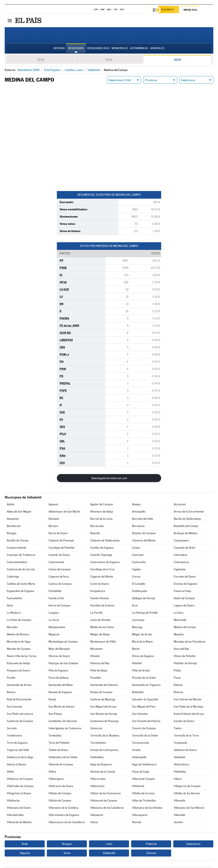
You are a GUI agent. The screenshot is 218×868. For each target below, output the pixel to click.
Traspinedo (180, 743)
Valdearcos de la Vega (20, 758)
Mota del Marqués (59, 649)
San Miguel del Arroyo (103, 707)
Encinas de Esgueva (186, 584)
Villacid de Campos (143, 780)
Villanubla (180, 801)
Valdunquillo (139, 758)
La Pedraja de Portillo (145, 613)
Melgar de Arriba (142, 635)
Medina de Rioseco (18, 635)
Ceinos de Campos (60, 570)
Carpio (136, 548)
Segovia (25, 854)
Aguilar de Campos (102, 505)
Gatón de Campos (184, 599)
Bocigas (12, 534)
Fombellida (55, 592)
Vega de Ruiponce (101, 765)
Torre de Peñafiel (59, 743)
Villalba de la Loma (143, 794)
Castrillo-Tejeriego (101, 556)
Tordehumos (14, 736)
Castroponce (181, 563)
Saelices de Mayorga (103, 700)
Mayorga (137, 628)
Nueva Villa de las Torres (22, 657)
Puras (177, 678)
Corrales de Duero (185, 577)
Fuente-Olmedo (100, 599)
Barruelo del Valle (143, 519)
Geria (10, 606)
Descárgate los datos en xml (109, 479)
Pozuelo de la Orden (144, 678)
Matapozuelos (57, 628)
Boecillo (95, 534)
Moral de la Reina (142, 642)
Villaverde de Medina (19, 823)
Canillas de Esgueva (102, 548)
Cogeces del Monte (102, 577)
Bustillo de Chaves (18, 541)
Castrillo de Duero (59, 556)
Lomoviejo (138, 621)
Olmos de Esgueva (143, 657)
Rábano (178, 686)
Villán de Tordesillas (144, 801)
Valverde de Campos (61, 765)
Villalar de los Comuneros (105, 794)
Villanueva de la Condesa (63, 808)
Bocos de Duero (58, 534)
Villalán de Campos (60, 794)
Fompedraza (98, 592)
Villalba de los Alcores (187, 794)
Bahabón (54, 519)
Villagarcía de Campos (187, 787)
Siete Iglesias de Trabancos (65, 729)
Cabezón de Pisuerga (61, 541)
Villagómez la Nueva (19, 794)
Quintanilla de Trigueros (146, 686)
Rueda (52, 700)
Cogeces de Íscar (59, 577)
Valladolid (179, 758)
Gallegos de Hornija (144, 599)
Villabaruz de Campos (20, 780)
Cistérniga (13, 577)
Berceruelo (97, 527)
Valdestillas (97, 758)
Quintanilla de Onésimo (104, 686)
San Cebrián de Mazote (188, 700)
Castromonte (56, 563)
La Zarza (54, 621)
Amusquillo (139, 512)
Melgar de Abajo (100, 635)
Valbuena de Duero (185, 751)
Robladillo (138, 693)
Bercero (53, 527)
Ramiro (11, 693)
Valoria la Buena (16, 765)
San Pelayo (55, 714)
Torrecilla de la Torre (186, 736)
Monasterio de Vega (19, 642)
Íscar (135, 606)
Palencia (151, 844)
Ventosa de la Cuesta (103, 772)
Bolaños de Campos (144, 534)
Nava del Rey (181, 649)
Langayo (54, 613)
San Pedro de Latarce (20, 714)
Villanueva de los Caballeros (107, 808)
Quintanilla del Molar (61, 686)
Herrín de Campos (59, 606)
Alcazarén (180, 505)
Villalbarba (13, 801)
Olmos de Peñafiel (185, 657)
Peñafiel (137, 664)
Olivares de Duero (59, 657)
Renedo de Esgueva (60, 693)
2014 (109, 60)
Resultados (76, 49)
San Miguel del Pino (144, 707)
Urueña (136, 751)
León (109, 844)
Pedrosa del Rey (100, 664)
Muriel (136, 649)
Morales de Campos (19, 649)
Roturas (178, 693)
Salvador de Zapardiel (145, 700)
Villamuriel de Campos (104, 801)
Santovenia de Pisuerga (104, 722)
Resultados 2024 (98, 49)
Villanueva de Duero (19, 808)
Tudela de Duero (58, 751)
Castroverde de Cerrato (21, 570)
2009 (177, 60)
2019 (41, 60)
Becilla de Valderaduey (187, 519)
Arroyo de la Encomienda (189, 512)
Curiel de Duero (100, 584)
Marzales (12, 628)
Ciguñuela (180, 570)
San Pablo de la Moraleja (189, 707)
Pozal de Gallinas (59, 678)
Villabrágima (56, 780)
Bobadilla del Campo (186, 527)
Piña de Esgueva (58, 671)
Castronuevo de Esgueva (105, 563)
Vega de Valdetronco (144, 765)
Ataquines (13, 519)
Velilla (10, 772)
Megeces (54, 635)
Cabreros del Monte (144, 541)
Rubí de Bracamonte (19, 700)
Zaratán (178, 823)
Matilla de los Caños (102, 628)
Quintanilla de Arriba (19, 686)
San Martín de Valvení (61, 707)
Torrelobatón (98, 743)
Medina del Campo (185, 628)
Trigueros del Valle (18, 751)
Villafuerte (138, 787)
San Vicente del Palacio (146, 722)
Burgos (67, 844)
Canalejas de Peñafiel (61, 548)
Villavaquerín (140, 816)
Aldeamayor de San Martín (64, 512)
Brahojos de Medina (186, 534)
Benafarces (14, 527)
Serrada (12, 729)
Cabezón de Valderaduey (105, 541)
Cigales (136, 570)
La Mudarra (14, 613)
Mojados (179, 635)
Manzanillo (180, 621)
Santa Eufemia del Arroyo (189, 714)
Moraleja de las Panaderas (190, 642)
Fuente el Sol (56, 599)
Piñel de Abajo (99, 671)
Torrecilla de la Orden (145, 736)
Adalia (11, 505)
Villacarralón (98, 780)
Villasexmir (97, 816)
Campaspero (181, 541)
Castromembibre (17, 563)
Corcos (136, 577)
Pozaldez (96, 678)
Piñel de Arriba (141, 671)
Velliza (52, 772)
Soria (67, 854)
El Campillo (139, 584)
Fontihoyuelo (140, 592)
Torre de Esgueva (17, 743)
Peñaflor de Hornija (185, 664)
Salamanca (193, 844)
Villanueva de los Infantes (147, 808)
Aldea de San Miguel (19, 512)
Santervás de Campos (20, 722)
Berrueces (138, 527)
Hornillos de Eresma (102, 606)
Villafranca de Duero (61, 787)
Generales (157, 49)
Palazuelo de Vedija (18, 664)
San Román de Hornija (104, 714)
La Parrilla (96, 613)
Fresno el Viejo (182, 592)
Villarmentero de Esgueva (64, 816)
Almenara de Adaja (102, 512)
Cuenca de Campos (60, 584)
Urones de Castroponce (104, 751)
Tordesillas (55, 736)
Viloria (94, 823)
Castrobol (138, 556)
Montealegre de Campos (63, 642)
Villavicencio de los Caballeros (67, 823)
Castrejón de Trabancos (21, 556)
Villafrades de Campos (20, 787)
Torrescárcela (141, 743)
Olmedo (95, 657)
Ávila (25, 844)
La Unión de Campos (19, 621)
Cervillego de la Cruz (103, 570)
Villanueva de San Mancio (189, 808)
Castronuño (139, 563)
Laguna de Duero (184, 606)
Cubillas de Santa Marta (21, 584)
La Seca (179, 613)
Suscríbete (170, 10)
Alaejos (136, 505)
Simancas (96, 729)
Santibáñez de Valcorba (63, 722)
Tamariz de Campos (144, 729)
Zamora (151, 854)
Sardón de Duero (184, 722)
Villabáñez (180, 772)
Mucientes (96, 649)
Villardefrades (15, 816)
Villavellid (179, 816)
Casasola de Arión (184, 548)
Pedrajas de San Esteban (63, 664)
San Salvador (140, 714)
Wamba (137, 823)
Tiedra (178, 729)
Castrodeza (181, 556)
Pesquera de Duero (18, 671)
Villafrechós (97, 787)
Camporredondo (17, 548)
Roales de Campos (101, 693)
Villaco (178, 780)
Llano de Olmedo (100, 621)
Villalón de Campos (60, 801)
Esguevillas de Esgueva (21, 592)
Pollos (177, 671)
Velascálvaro (181, 765)
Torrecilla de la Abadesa (105, 736)
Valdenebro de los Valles (63, 758)
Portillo (11, 678)
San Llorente (14, 707)
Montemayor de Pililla (103, 642)
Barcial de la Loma (101, 519)
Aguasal (53, 505)
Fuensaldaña (14, 599)
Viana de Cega (141, 772)
